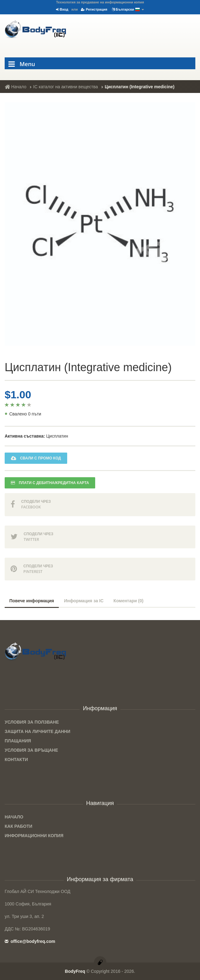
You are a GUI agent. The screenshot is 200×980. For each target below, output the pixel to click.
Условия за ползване (32, 722)
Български (128, 10)
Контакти (16, 759)
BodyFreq (75, 971)
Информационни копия (34, 836)
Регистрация (94, 9)
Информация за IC (84, 601)
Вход (62, 9)
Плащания (18, 741)
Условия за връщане (31, 750)
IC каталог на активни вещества (66, 87)
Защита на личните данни (37, 731)
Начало (16, 87)
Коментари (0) (128, 601)
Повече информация (32, 601)
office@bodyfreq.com (30, 941)
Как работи (19, 826)
